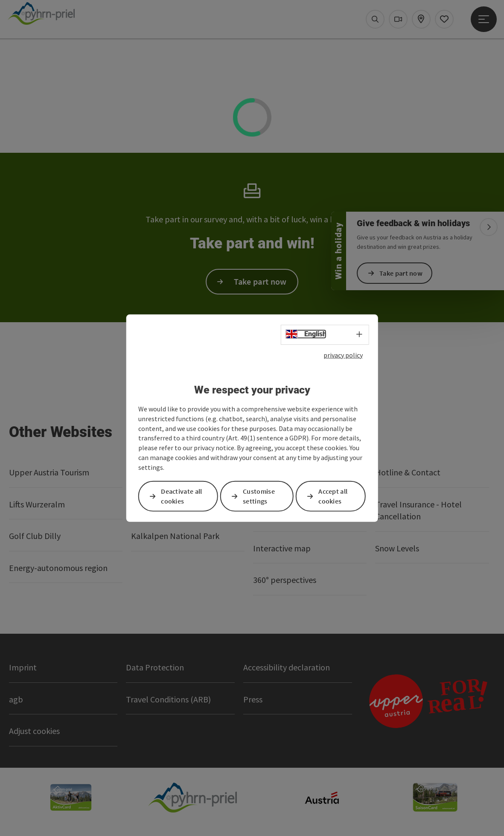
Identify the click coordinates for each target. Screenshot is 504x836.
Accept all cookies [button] (333, 496)
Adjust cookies (34, 731)
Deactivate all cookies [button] (181, 496)
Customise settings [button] (259, 496)
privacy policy (343, 355)
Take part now (401, 273)
